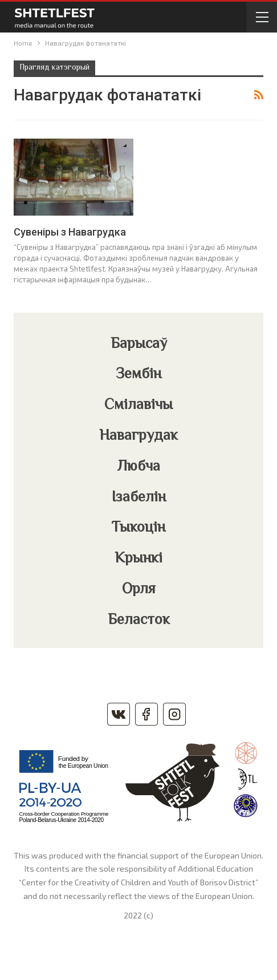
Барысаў (139, 345)
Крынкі (138, 559)
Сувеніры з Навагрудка (70, 232)
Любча (139, 467)
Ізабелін (139, 498)
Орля (139, 590)
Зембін (138, 375)
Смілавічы (138, 406)
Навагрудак (138, 436)
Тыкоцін (138, 528)
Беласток (139, 621)
